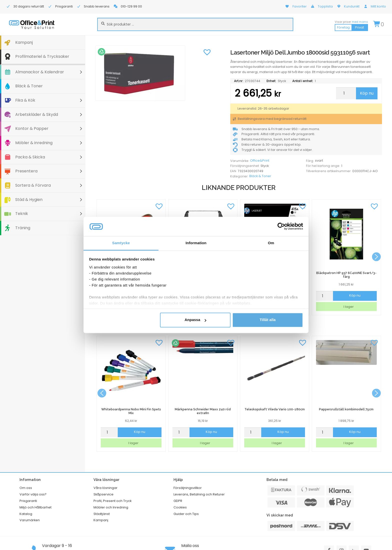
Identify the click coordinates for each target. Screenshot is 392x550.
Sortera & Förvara (33, 185)
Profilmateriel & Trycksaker (42, 56)
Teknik (22, 214)
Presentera (26, 171)
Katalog (26, 514)
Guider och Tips (186, 514)
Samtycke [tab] (121, 243)
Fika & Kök (25, 100)
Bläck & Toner (29, 86)
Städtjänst (102, 514)
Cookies (180, 507)
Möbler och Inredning (111, 507)
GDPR (178, 501)
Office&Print (260, 161)
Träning (23, 228)
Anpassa (195, 320)
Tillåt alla (267, 320)
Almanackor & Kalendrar (40, 72)
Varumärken (30, 520)
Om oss (26, 488)
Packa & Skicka (30, 157)
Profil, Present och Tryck (112, 501)
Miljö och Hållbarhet (35, 507)
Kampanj (24, 42)
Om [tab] (271, 243)
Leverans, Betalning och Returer (199, 494)
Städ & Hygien (29, 200)
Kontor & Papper (32, 128)
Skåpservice (103, 494)
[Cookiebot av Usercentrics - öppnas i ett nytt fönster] (281, 226)
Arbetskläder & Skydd (37, 114)
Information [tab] (196, 243)
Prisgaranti (28, 501)
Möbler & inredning (34, 143)
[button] (207, 52)
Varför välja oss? (33, 494)
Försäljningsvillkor (188, 488)
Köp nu (367, 93)
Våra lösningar (105, 488)
